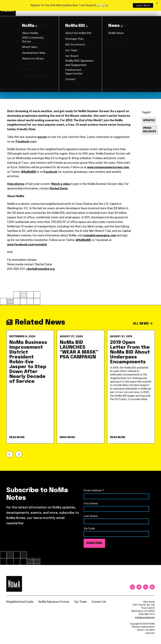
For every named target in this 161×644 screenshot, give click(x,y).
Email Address (94, 491)
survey (42, 137)
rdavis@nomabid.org (40, 269)
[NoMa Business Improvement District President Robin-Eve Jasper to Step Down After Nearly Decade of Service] (30, 387)
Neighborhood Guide (118, 8)
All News (143, 324)
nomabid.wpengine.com (100, 235)
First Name (91, 503)
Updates (149, 120)
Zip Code (89, 528)
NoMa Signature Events (54, 602)
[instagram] (132, 587)
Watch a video (61, 184)
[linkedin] (152, 587)
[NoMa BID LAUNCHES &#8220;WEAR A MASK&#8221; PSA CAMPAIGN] (81, 387)
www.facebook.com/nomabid (27, 244)
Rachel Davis (59, 188)
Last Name (91, 516)
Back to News (146, 25)
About (91, 8)
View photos (16, 184)
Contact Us (99, 602)
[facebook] (139, 587)
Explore (71, 8)
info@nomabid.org (145, 617)
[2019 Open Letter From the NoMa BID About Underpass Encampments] (131, 387)
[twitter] (146, 587)
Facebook (22, 141)
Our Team (80, 602)
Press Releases (150, 130)
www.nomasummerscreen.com (108, 167)
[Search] (153, 8)
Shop (142, 8)
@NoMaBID (28, 172)
